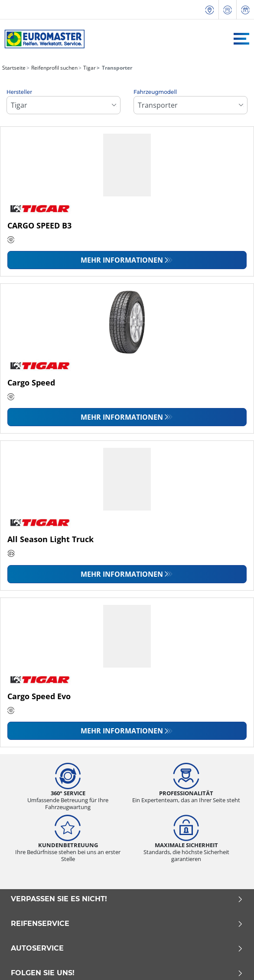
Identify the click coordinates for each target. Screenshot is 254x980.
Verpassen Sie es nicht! (127, 899)
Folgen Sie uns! (127, 973)
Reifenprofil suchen (54, 68)
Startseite (14, 68)
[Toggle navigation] (241, 39)
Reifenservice (127, 924)
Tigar (89, 68)
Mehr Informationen (122, 260)
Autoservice (127, 948)
